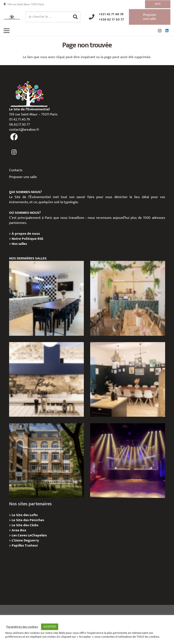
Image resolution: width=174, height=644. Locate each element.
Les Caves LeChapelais (29, 535)
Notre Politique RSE (28, 239)
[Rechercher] (75, 17)
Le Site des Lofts (25, 515)
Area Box (19, 530)
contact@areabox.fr (24, 130)
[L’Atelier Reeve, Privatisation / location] (128, 379)
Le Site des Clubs (25, 525)
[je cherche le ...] (53, 17)
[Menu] (6, 31)
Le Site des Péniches (28, 520)
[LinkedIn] (167, 31)
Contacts (16, 170)
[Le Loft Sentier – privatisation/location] (46, 298)
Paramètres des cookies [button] (22, 627)
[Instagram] (160, 31)
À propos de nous (26, 234)
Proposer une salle (23, 177)
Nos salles (19, 244)
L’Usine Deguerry (25, 540)
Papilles (18, 545)
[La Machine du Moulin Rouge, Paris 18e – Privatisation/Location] (128, 461)
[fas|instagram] (14, 152)
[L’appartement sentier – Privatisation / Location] (128, 298)
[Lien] (12, 17)
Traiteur (31, 545)
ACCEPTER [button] (50, 627)
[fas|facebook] (14, 137)
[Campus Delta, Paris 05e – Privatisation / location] (46, 461)
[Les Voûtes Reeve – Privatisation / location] (46, 379)
